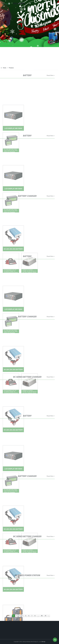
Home (5, 68)
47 (46, 616)
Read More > (50, 75)
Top (55, 640)
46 (42, 616)
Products (11, 68)
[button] (53, 4)
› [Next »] (49, 616)
